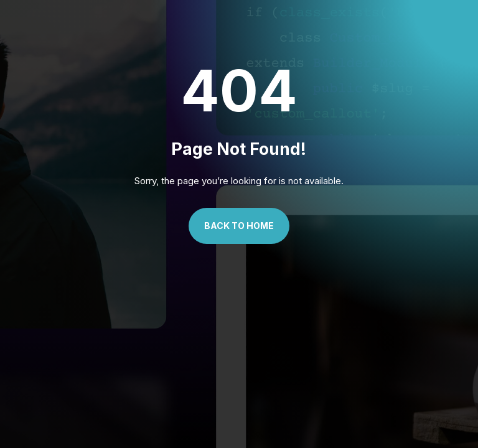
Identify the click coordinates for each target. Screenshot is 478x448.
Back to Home (239, 226)
